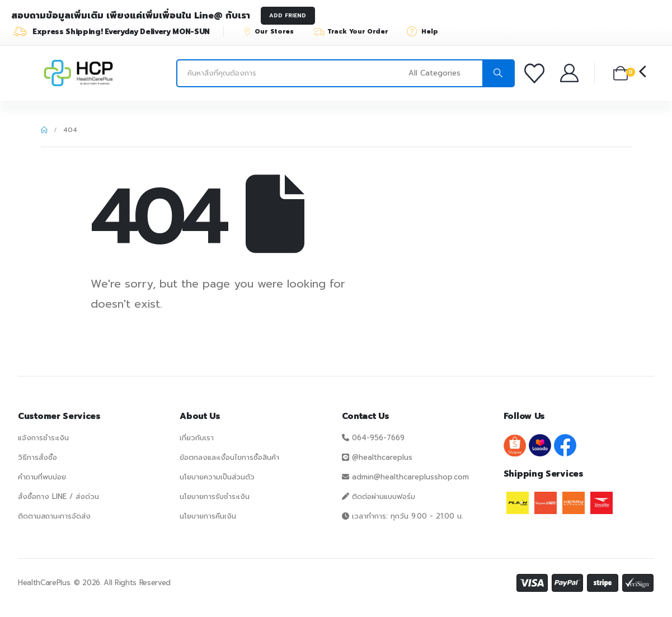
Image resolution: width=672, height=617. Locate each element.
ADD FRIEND (288, 15)
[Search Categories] (444, 73)
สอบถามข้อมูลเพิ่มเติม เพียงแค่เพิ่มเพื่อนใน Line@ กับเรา (131, 16)
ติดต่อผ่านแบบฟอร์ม (384, 496)
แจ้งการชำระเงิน (43, 438)
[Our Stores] (273, 31)
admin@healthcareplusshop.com (410, 477)
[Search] (498, 73)
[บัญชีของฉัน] (570, 73)
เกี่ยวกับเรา (197, 438)
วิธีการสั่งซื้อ (37, 457)
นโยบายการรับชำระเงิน (215, 496)
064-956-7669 (378, 438)
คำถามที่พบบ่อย (42, 477)
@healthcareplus (382, 457)
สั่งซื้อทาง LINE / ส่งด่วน (58, 496)
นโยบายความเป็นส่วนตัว (217, 477)
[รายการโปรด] (537, 73)
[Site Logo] (78, 73)
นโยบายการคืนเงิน (208, 516)
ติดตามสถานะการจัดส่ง (54, 516)
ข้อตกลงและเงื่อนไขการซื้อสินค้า (229, 457)
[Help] (426, 31)
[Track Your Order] (356, 31)
